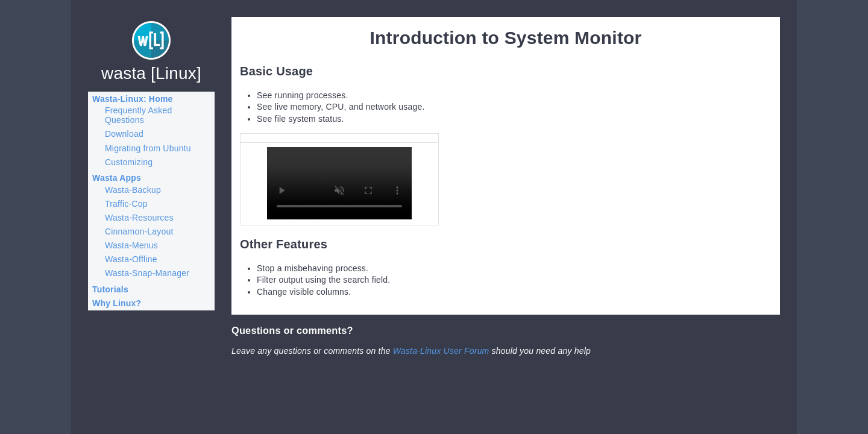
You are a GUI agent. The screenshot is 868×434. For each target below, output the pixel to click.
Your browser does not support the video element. (339, 183)
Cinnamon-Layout (139, 231)
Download (124, 134)
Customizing (129, 162)
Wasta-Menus (131, 245)
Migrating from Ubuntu (148, 148)
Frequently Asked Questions (138, 115)
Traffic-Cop (126, 204)
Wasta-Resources (139, 218)
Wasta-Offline (131, 259)
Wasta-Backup (133, 190)
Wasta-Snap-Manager (147, 273)
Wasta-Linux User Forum (441, 351)
